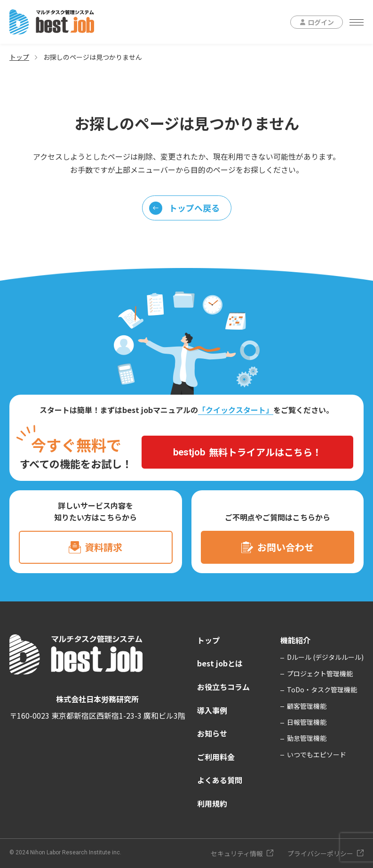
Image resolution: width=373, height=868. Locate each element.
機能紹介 (295, 640)
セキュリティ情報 (237, 853)
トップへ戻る (184, 208)
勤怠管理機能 (307, 738)
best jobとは (220, 663)
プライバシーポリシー (320, 853)
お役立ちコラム (223, 687)
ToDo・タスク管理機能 (322, 690)
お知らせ (212, 733)
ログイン (321, 22)
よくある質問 (220, 780)
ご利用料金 (216, 757)
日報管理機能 (307, 722)
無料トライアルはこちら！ (247, 452)
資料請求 (103, 547)
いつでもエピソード (317, 754)
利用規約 (212, 803)
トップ (19, 57)
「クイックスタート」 (236, 410)
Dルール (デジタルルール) (325, 657)
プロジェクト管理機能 (320, 673)
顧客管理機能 (307, 706)
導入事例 (212, 710)
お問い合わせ (286, 547)
